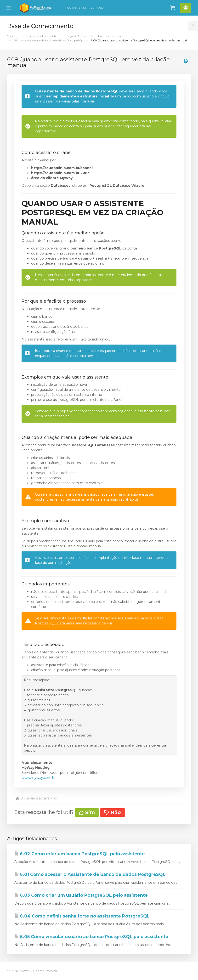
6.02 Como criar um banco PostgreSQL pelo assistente (80, 854)
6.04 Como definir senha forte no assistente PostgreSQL (82, 916)
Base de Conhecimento (41, 36)
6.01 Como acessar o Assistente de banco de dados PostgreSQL (90, 874)
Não (113, 812)
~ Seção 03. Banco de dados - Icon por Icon (93, 36)
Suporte (13, 36)
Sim (87, 812)
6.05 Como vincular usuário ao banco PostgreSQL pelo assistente (91, 937)
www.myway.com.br (39, 778)
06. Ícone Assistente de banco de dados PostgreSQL (49, 40)
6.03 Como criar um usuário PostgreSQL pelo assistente (81, 895)
